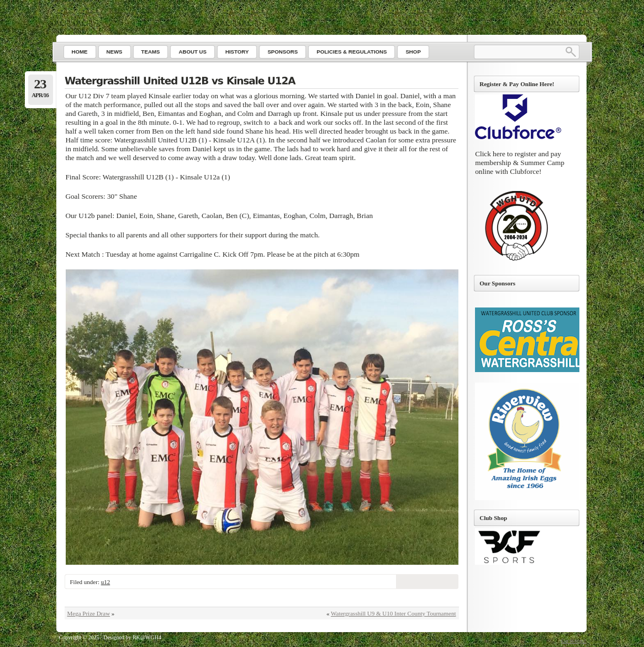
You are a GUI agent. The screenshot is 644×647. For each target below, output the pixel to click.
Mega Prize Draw (89, 613)
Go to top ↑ (574, 641)
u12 (106, 582)
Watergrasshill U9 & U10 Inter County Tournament (393, 613)
